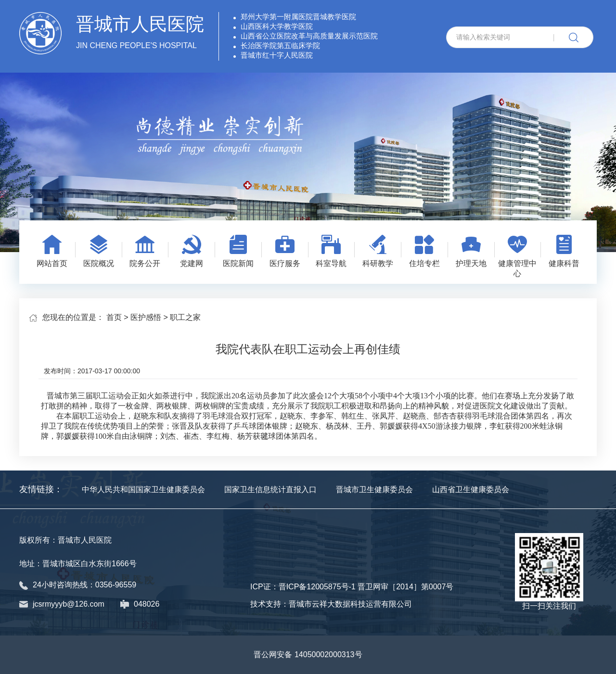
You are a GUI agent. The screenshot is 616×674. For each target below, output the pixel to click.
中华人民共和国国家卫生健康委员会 (143, 490)
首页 (114, 317)
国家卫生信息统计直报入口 (270, 490)
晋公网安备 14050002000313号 (308, 655)
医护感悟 (146, 317)
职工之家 (185, 317)
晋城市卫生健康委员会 (374, 490)
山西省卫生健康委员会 (471, 490)
